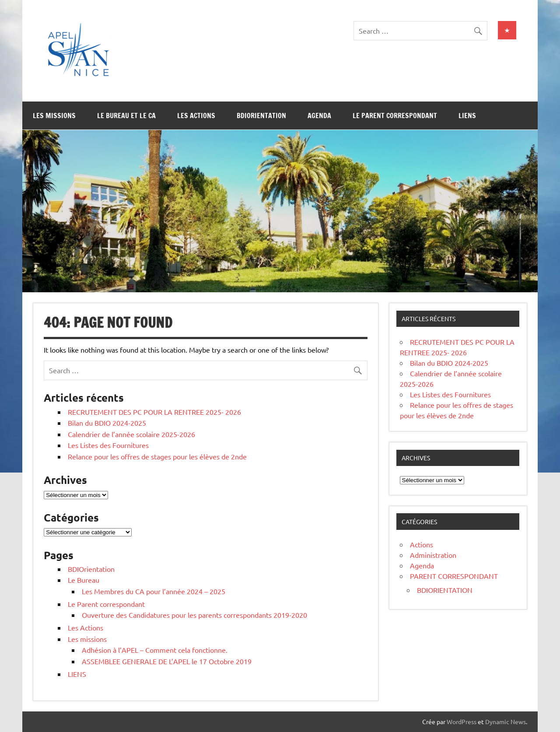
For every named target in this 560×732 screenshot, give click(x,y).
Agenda (319, 116)
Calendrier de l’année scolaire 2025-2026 (131, 434)
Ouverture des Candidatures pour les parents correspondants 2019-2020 (194, 615)
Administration (433, 555)
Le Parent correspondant (395, 116)
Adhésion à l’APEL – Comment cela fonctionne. (155, 650)
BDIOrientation (261, 116)
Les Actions (196, 116)
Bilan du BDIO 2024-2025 (107, 423)
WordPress (462, 721)
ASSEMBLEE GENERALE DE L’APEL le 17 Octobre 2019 (167, 661)
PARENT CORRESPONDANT (454, 576)
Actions (422, 544)
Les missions (54, 116)
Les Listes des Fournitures (108, 445)
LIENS (467, 116)
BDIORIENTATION (445, 590)
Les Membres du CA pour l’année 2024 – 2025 (154, 591)
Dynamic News (506, 721)
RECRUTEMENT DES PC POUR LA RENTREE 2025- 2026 (154, 412)
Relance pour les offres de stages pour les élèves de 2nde (157, 456)
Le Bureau (84, 580)
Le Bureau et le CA (126, 116)
